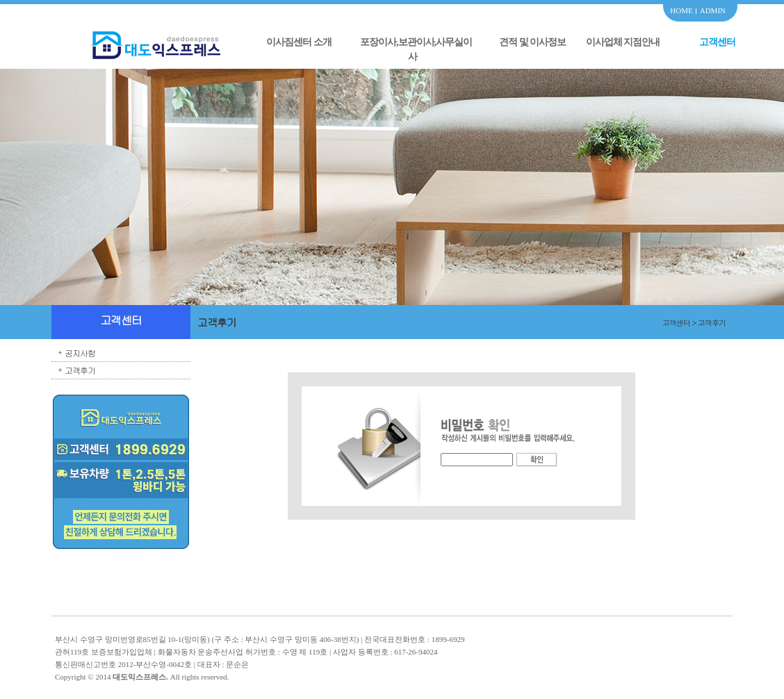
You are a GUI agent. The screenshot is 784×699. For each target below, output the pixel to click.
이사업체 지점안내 (623, 42)
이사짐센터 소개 (299, 42)
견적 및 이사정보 (532, 42)
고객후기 (80, 370)
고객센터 (717, 42)
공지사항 (80, 353)
